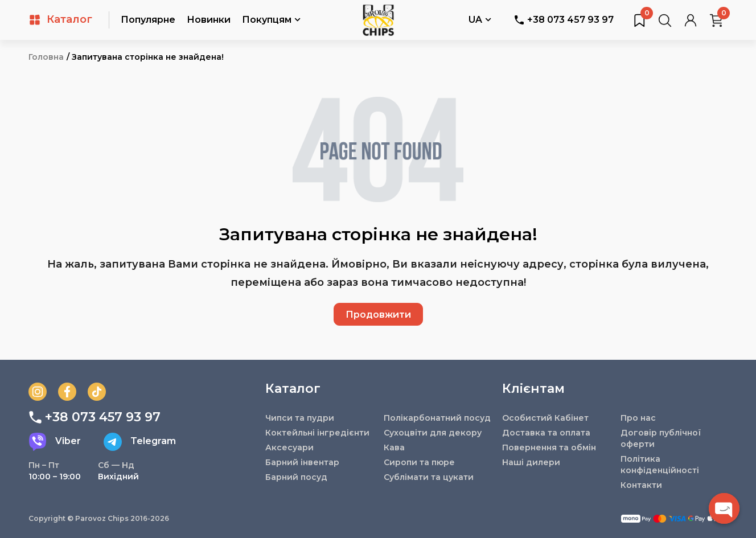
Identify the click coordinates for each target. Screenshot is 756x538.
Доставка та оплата (546, 433)
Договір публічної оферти (661, 438)
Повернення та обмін (549, 447)
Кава (394, 447)
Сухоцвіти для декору (433, 433)
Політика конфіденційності (660, 465)
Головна (46, 57)
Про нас (638, 418)
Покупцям (271, 20)
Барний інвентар (302, 462)
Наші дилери (531, 462)
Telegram (140, 442)
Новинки (209, 20)
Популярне (148, 20)
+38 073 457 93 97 (564, 20)
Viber (55, 442)
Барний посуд (296, 477)
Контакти (641, 485)
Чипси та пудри (300, 418)
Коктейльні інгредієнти (317, 433)
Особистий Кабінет (545, 418)
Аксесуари (289, 447)
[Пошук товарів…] (665, 20)
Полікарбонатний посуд (437, 418)
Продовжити (378, 315)
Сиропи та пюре (419, 462)
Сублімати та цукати (429, 477)
